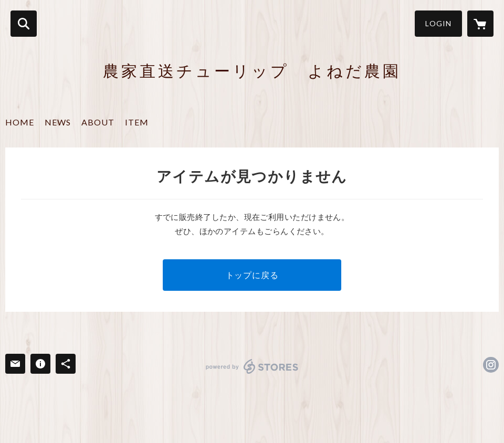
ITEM (137, 122)
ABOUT (98, 122)
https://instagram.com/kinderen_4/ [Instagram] (491, 365)
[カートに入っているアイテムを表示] (480, 24)
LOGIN (438, 23)
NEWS (58, 122)
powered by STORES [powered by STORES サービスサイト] (252, 366)
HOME (20, 122)
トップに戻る (252, 275)
